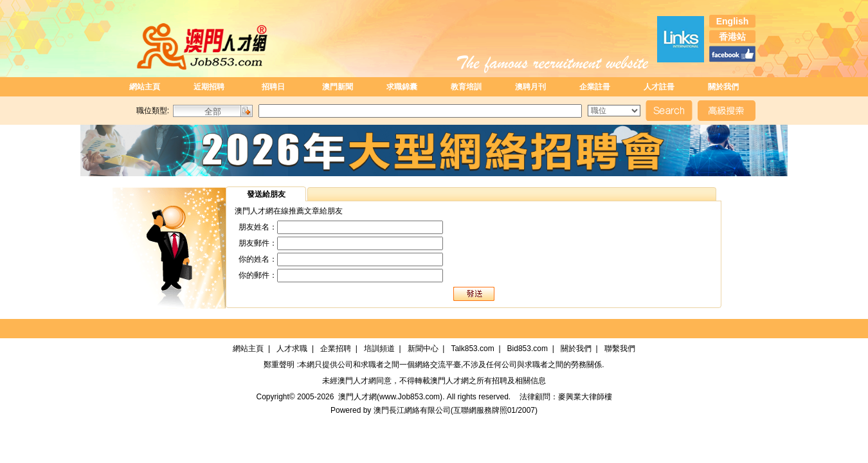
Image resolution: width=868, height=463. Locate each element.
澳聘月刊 (530, 87)
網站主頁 (145, 87)
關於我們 (723, 87)
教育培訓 (466, 87)
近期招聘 (209, 87)
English (733, 21)
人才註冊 (659, 87)
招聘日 (273, 87)
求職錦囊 (402, 87)
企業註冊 (595, 87)
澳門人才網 (357, 381)
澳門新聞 (338, 87)
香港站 (732, 37)
